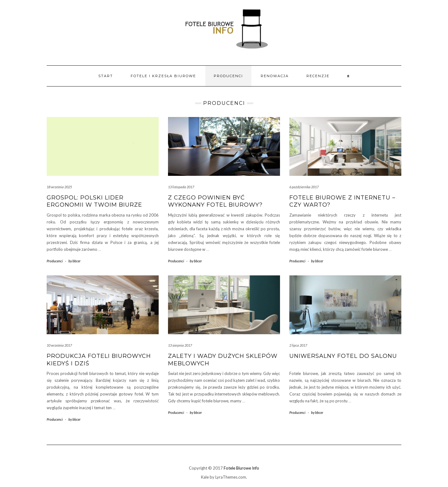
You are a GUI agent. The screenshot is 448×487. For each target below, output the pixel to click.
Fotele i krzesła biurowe (163, 76)
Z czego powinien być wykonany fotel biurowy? (215, 201)
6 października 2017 (304, 187)
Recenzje (318, 76)
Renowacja (275, 76)
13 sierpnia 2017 (180, 345)
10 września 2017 (59, 345)
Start (106, 76)
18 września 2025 (59, 187)
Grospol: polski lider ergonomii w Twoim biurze (94, 201)
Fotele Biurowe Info (241, 468)
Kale (205, 477)
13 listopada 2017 (181, 187)
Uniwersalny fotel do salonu (343, 356)
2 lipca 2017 (298, 345)
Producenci (228, 76)
